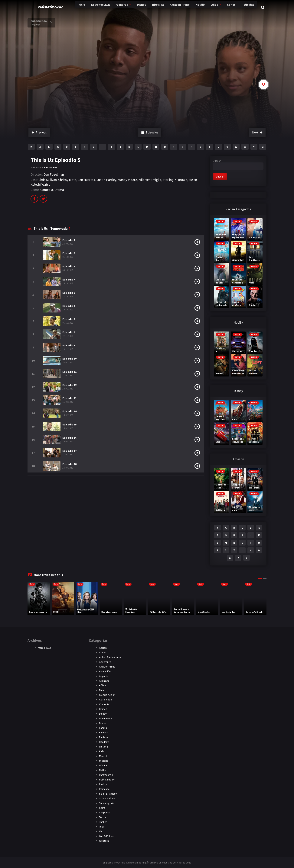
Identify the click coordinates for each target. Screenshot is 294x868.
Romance (104, 789)
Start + (103, 808)
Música (103, 765)
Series (222, 7)
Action (103, 652)
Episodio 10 (69, 359)
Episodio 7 (69, 319)
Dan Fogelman (54, 174)
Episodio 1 (69, 240)
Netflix (190, 7)
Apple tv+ (105, 676)
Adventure (105, 662)
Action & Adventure (110, 657)
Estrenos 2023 (87, 7)
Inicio (67, 7)
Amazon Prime (169, 7)
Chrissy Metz (67, 180)
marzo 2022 (44, 648)
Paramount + (106, 775)
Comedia (47, 190)
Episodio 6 (69, 306)
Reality (103, 784)
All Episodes (51, 167)
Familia (103, 728)
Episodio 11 (69, 372)
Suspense (105, 812)
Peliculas (239, 7)
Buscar (217, 161)
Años (205, 7)
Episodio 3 (69, 266)
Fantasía (104, 732)
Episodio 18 (69, 464)
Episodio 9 (69, 345)
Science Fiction (108, 798)
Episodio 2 (69, 253)
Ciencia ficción (107, 695)
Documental (106, 718)
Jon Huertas (86, 180)
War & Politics (107, 836)
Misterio (104, 761)
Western (104, 841)
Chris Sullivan (48, 180)
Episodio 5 (69, 293)
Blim (101, 690)
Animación (105, 671)
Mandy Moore (127, 180)
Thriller (103, 822)
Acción (103, 648)
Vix (101, 831)
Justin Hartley (106, 180)
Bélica (103, 685)
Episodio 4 (69, 280)
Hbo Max (147, 7)
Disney (129, 7)
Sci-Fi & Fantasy (108, 794)
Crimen (103, 709)
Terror (103, 817)
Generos (109, 7)
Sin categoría (107, 803)
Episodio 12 (69, 385)
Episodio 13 (69, 398)
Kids (102, 751)
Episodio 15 (69, 424)
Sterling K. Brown (175, 180)
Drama (59, 190)
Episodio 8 (69, 332)
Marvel (103, 756)
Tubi (101, 827)
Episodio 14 (69, 411)
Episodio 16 (69, 438)
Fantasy (104, 737)
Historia (103, 747)
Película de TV (107, 780)
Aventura (104, 681)
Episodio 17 (69, 451)
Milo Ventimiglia (150, 180)
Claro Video (106, 700)
